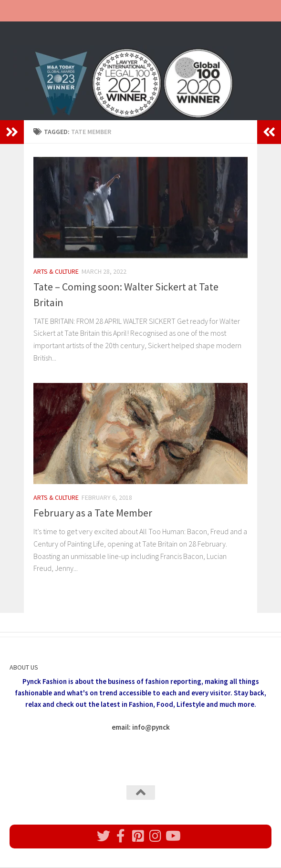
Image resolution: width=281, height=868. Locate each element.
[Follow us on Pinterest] (138, 836)
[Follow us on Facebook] (121, 836)
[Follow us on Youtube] (172, 836)
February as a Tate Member (93, 513)
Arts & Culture (56, 271)
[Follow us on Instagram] (155, 836)
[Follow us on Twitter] (104, 836)
